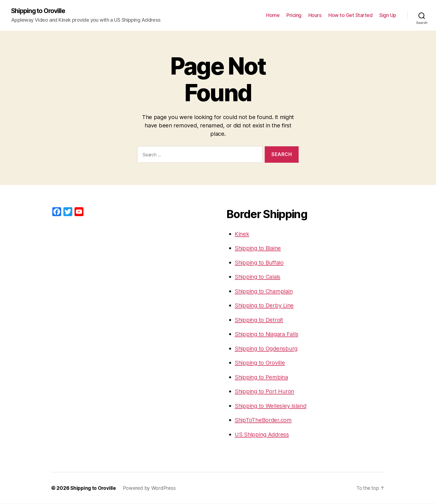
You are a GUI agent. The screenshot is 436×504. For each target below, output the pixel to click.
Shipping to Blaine (259, 248)
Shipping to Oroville (40, 11)
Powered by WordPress (151, 488)
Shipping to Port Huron (266, 391)
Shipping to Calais (259, 277)
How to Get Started (350, 15)
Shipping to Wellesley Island (272, 406)
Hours (315, 15)
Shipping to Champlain (265, 291)
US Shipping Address (264, 435)
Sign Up (388, 15)
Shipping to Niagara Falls (268, 334)
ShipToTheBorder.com (264, 420)
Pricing (294, 15)
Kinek (242, 234)
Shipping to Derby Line (266, 306)
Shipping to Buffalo (261, 263)
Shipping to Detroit (260, 320)
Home (273, 15)
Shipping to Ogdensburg (268, 349)
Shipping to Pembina (263, 377)
